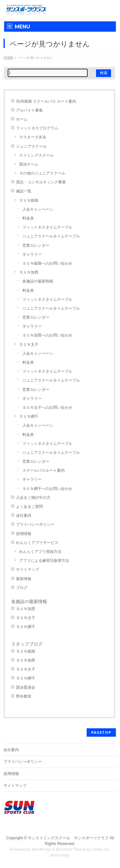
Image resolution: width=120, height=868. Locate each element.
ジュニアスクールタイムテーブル (51, 236)
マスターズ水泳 (33, 137)
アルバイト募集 (29, 110)
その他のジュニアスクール (42, 173)
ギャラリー (32, 254)
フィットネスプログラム (37, 128)
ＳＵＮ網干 (29, 416)
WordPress (41, 849)
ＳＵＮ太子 (29, 345)
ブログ (22, 588)
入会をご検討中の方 (33, 498)
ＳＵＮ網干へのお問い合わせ (47, 489)
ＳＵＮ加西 (29, 272)
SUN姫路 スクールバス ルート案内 (46, 101)
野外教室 (24, 696)
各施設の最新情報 (38, 281)
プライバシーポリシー (35, 524)
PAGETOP (101, 732)
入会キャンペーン (38, 209)
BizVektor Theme (71, 849)
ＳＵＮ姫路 (29, 200)
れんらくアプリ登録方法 (40, 552)
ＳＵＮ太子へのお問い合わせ (47, 407)
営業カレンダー (36, 245)
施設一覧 (24, 191)
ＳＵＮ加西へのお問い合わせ (47, 335)
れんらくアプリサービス (37, 543)
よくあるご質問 (29, 507)
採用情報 (24, 534)
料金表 (28, 218)
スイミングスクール (36, 155)
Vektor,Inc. (101, 849)
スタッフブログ (27, 644)
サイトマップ (28, 570)
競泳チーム (29, 164)
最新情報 (24, 579)
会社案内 (24, 515)
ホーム (22, 119)
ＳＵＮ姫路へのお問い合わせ (47, 263)
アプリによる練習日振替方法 (44, 561)
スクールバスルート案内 (44, 470)
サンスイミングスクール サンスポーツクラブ (68, 838)
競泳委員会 (26, 687)
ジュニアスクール (31, 146)
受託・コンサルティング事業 (41, 182)
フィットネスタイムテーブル (47, 227)
